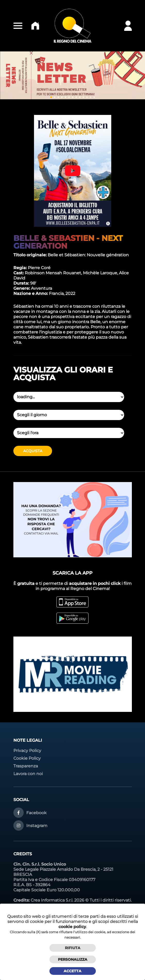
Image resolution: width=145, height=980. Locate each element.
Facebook (36, 813)
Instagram (37, 826)
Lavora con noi (28, 774)
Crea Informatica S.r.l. (52, 900)
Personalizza (73, 959)
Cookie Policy (27, 758)
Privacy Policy (27, 751)
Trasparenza (26, 766)
